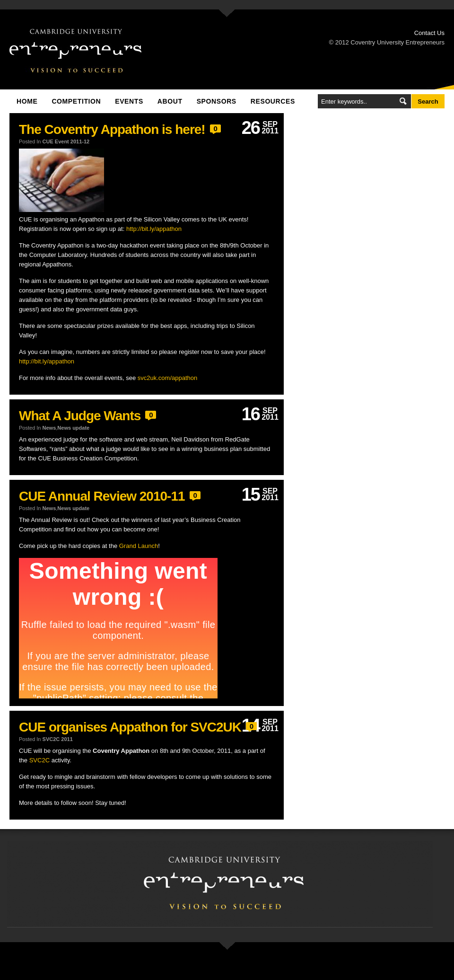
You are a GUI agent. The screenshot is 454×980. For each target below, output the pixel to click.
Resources (273, 101)
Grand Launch (139, 546)
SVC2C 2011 (58, 739)
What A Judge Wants (80, 416)
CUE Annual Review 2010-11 (102, 496)
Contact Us (429, 33)
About (170, 101)
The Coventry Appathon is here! (112, 129)
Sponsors (217, 101)
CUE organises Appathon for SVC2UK (130, 727)
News (49, 428)
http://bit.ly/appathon (154, 229)
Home (27, 101)
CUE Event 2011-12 (66, 141)
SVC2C (39, 760)
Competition (76, 101)
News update (73, 428)
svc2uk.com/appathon (167, 378)
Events (129, 101)
